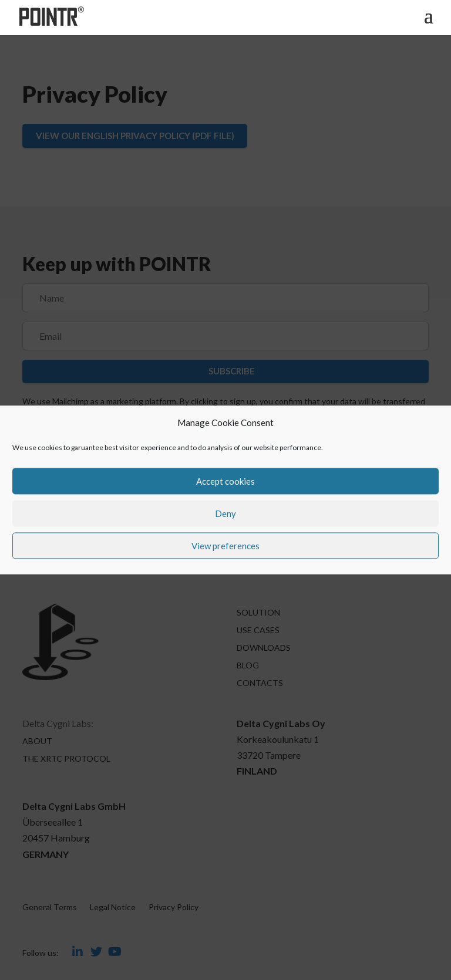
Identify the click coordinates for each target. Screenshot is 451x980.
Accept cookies (225, 481)
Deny (225, 513)
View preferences (225, 546)
